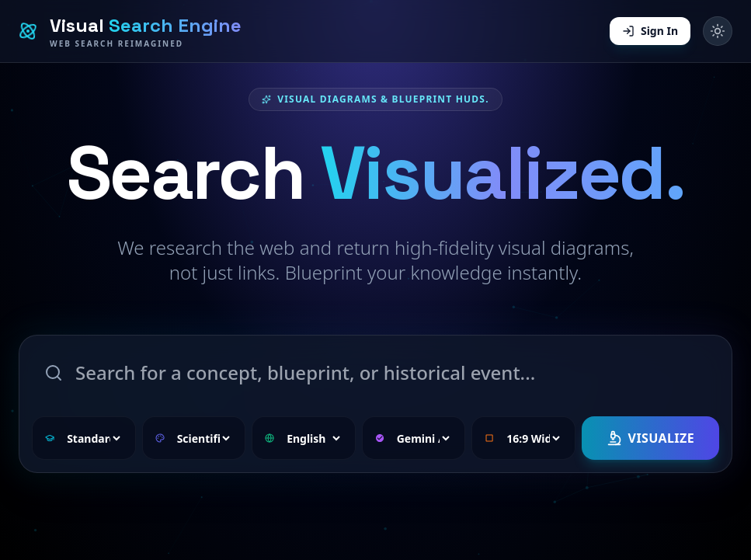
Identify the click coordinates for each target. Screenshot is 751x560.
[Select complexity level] (93, 438)
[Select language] (313, 438)
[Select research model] (423, 438)
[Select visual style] (203, 438)
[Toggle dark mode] (718, 31)
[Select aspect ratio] (532, 438)
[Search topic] (375, 373)
